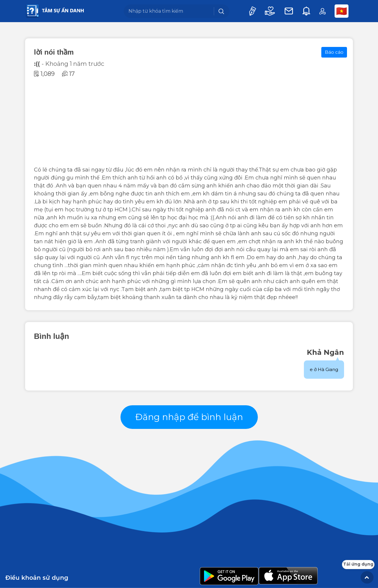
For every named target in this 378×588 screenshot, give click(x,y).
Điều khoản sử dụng (37, 578)
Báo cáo (334, 52)
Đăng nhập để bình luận (189, 417)
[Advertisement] (189, 122)
